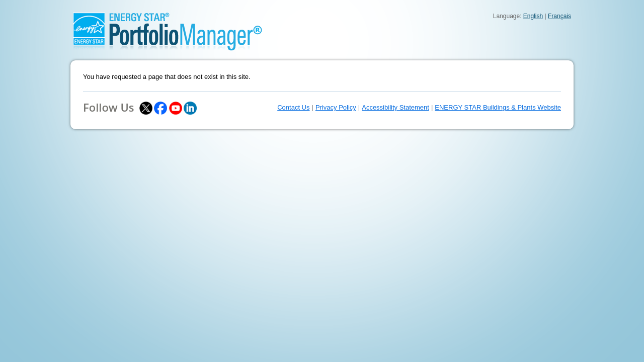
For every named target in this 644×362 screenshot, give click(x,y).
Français (559, 16)
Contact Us (293, 107)
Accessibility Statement (395, 107)
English (533, 16)
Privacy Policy (336, 107)
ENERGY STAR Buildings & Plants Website (498, 107)
